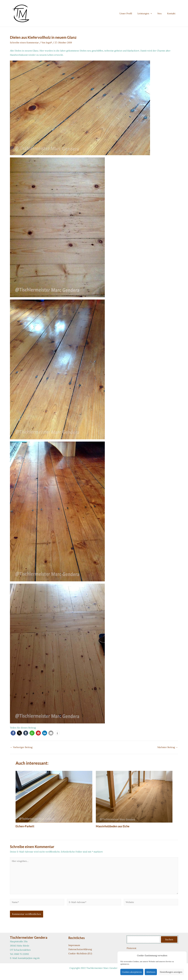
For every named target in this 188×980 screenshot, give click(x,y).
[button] (153, 13)
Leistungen (147, 13)
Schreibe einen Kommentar (24, 43)
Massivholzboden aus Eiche (113, 826)
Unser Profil (129, 13)
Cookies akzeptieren (132, 972)
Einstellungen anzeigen (171, 972)
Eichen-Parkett (25, 826)
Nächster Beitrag (168, 747)
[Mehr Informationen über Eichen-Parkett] (54, 796)
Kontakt (172, 13)
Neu (161, 13)
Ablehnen (151, 972)
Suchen (169, 939)
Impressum (74, 945)
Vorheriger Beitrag (21, 747)
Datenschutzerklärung (80, 949)
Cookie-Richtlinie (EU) (80, 953)
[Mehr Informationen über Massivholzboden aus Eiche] (134, 796)
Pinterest (131, 948)
